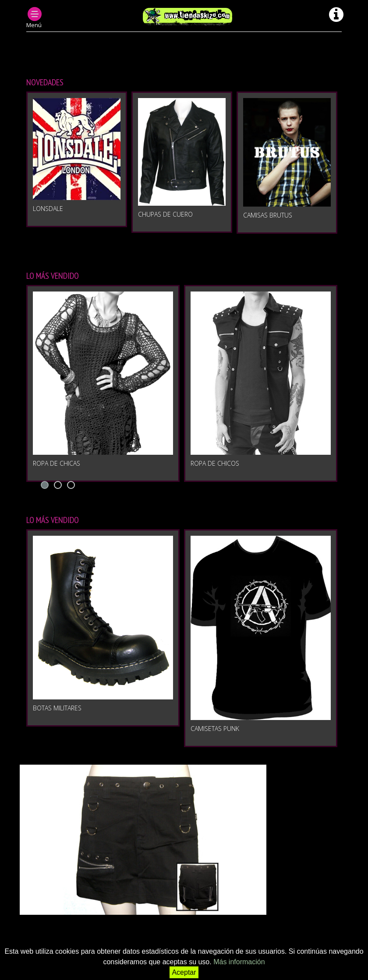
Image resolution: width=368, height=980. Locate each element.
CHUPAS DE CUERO (165, 214)
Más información (239, 962)
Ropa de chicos (215, 463)
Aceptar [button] (184, 972)
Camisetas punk (215, 729)
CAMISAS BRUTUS (268, 215)
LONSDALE (48, 209)
